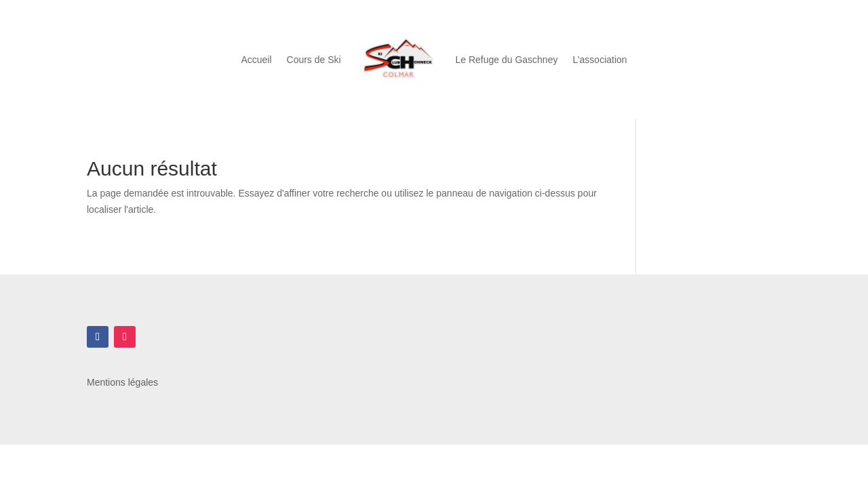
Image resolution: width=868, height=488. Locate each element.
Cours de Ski (314, 60)
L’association (599, 60)
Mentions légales (122, 383)
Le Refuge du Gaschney (506, 60)
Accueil (256, 60)
